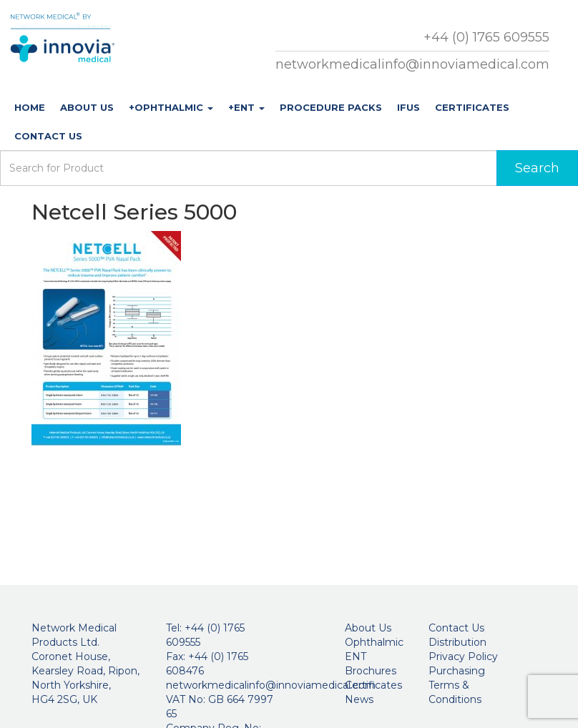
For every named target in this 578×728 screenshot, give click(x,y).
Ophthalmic (374, 642)
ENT (356, 656)
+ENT (246, 107)
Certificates (472, 107)
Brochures (371, 671)
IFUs (408, 107)
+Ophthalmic (171, 107)
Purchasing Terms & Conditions (457, 685)
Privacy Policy (463, 656)
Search (537, 168)
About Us (87, 107)
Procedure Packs (331, 107)
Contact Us (48, 136)
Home (30, 107)
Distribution (457, 642)
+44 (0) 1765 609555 (486, 37)
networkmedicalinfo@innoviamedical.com (412, 64)
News (359, 699)
